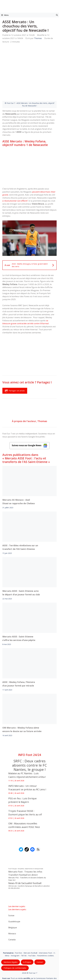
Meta (7, 938)
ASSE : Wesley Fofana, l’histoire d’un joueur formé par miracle (19, 666)
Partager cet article (15, 373)
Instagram (15, 938)
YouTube (32, 938)
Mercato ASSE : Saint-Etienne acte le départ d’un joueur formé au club (21, 575)
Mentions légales (11, 944)
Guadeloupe (14, 903)
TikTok (24, 938)
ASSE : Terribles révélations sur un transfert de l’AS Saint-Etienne (20, 529)
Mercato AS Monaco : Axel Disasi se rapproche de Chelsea (19, 484)
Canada (12, 921)
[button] (57, 15)
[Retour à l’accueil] (30, 5)
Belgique (13, 909)
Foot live (18, 935)
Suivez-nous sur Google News (30, 428)
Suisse (11, 897)
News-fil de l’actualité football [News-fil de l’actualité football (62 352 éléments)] (25, 865)
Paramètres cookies (45, 938)
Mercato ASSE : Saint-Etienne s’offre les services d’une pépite (19, 620)
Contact (40, 944)
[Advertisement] (29, 149)
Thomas (42, 403)
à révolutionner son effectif (15, 183)
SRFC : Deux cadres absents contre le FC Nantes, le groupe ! (29, 747)
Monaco (12, 915)
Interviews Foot (45, 935)
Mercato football (30, 935)
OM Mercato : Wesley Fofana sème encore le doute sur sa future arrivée (22, 711)
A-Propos (27, 944)
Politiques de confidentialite (15, 950)
